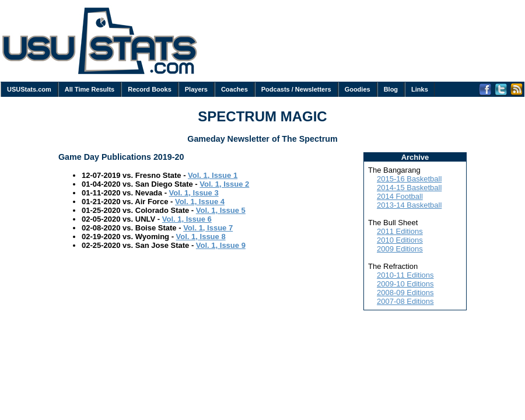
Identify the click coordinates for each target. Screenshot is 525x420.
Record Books (150, 89)
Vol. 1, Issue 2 (224, 184)
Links (420, 89)
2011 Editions (400, 231)
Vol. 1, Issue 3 (194, 193)
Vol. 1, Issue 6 (187, 219)
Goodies (358, 89)
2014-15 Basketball (409, 188)
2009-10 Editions (405, 284)
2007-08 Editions (405, 301)
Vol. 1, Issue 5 (221, 210)
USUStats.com (29, 89)
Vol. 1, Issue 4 (200, 202)
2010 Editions (400, 240)
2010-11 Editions (405, 275)
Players (196, 89)
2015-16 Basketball (409, 179)
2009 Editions (400, 249)
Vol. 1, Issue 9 (221, 245)
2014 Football (400, 196)
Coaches (235, 89)
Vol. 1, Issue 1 (213, 175)
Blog (391, 89)
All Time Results (90, 89)
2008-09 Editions (405, 293)
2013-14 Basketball (409, 205)
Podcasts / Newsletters (296, 89)
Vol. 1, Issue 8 (201, 237)
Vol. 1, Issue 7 (208, 228)
